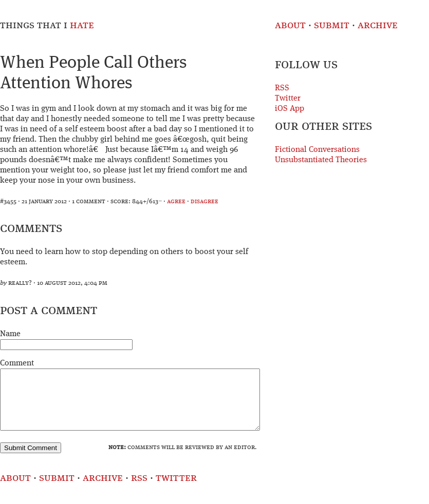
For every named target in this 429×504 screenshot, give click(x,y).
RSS (282, 88)
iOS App (290, 109)
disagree (204, 201)
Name (10, 334)
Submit (332, 25)
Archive (378, 25)
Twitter (288, 99)
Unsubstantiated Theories (321, 160)
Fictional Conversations (317, 150)
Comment (17, 363)
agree (176, 201)
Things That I (47, 25)
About (290, 25)
